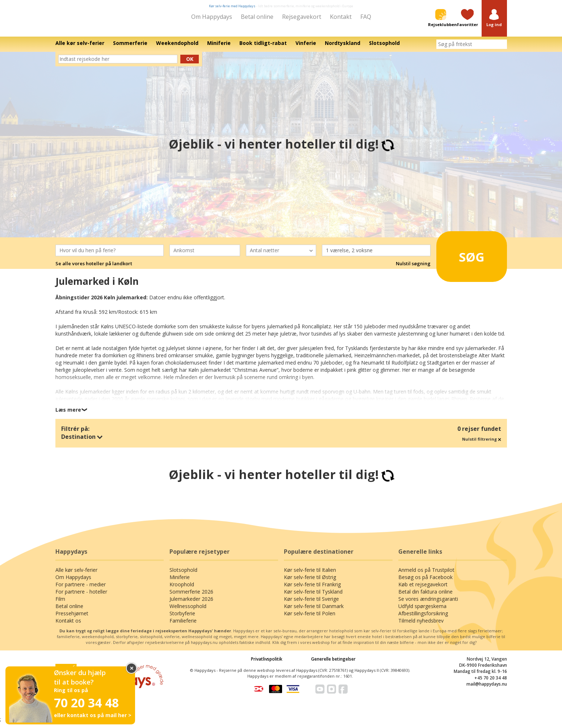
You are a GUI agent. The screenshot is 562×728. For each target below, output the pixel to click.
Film (60, 604)
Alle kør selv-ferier (76, 575)
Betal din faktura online (425, 597)
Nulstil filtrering (482, 444)
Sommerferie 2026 (191, 597)
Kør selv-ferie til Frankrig (312, 589)
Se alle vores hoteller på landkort (94, 269)
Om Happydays (212, 17)
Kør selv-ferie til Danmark (314, 611)
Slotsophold (183, 575)
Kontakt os (68, 626)
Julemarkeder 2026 (191, 604)
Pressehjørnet (72, 618)
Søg (462, 259)
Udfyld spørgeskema (422, 611)
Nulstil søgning (413, 269)
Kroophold (182, 589)
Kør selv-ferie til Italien (310, 575)
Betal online (257, 17)
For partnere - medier (81, 589)
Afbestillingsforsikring (423, 618)
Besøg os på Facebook (425, 582)
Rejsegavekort (302, 17)
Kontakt (341, 17)
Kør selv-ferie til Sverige (311, 604)
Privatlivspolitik (267, 664)
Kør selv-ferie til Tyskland (313, 597)
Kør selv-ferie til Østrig (310, 582)
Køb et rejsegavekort (423, 589)
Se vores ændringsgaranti (428, 604)
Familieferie (183, 626)
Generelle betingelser (333, 664)
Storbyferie (182, 618)
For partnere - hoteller (81, 597)
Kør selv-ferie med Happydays (232, 6)
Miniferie (180, 582)
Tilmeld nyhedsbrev (421, 626)
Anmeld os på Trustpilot (426, 575)
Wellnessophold (188, 611)
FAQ (366, 17)
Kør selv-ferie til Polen (310, 618)
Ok (190, 64)
